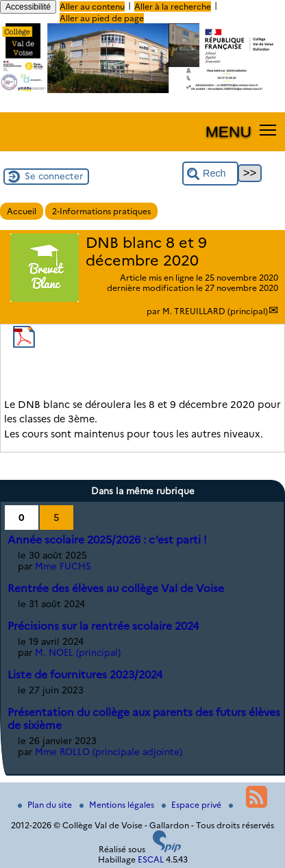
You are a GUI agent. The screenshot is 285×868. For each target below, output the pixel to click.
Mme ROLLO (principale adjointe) (109, 752)
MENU (228, 131)
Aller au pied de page (102, 18)
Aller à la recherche (173, 7)
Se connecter (54, 176)
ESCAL (151, 859)
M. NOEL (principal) (78, 652)
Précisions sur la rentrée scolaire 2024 (103, 626)
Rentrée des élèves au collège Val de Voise (116, 588)
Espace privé (193, 805)
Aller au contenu (92, 7)
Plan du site (46, 805)
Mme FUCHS (63, 566)
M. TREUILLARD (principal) (215, 311)
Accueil (22, 211)
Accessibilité (28, 7)
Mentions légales (118, 805)
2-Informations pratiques (101, 211)
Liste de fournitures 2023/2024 (85, 675)
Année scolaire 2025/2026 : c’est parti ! (107, 540)
